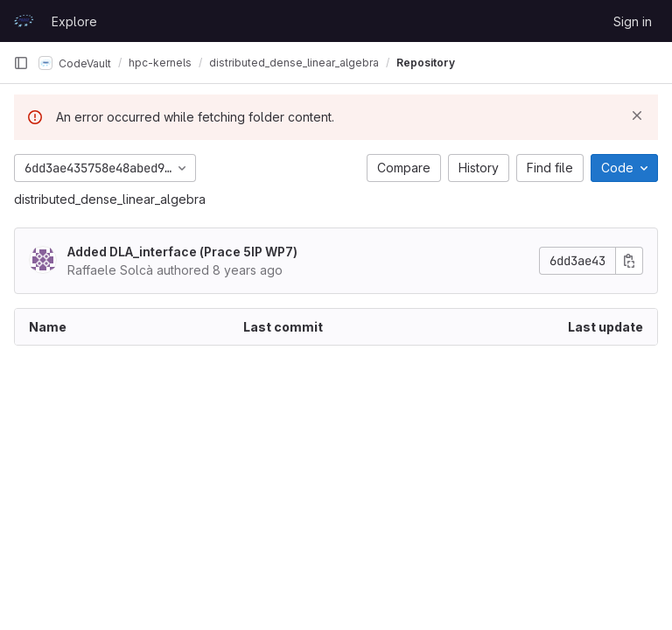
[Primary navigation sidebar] (21, 63)
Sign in (633, 21)
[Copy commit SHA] (629, 261)
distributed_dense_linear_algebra (110, 199)
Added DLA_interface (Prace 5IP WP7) (182, 252)
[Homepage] (24, 21)
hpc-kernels (160, 63)
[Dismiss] (637, 115)
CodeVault (75, 63)
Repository (426, 63)
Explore (74, 21)
